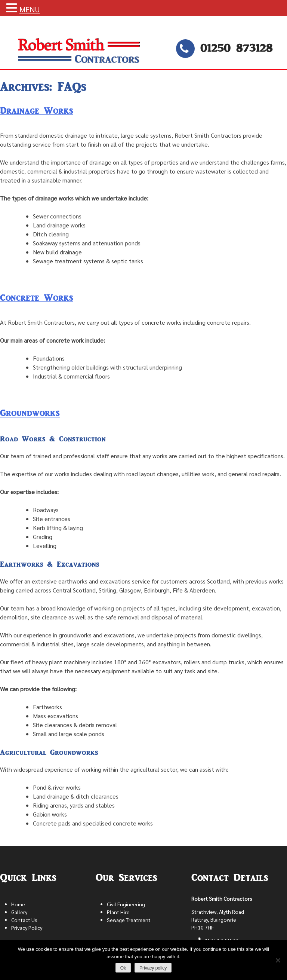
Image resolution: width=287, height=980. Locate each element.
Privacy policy (153, 968)
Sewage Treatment (129, 920)
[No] (278, 960)
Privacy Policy (27, 928)
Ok (123, 968)
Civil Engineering (126, 904)
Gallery (19, 912)
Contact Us (24, 920)
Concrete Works (37, 298)
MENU (30, 9)
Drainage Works (37, 111)
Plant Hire (118, 912)
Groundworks (30, 413)
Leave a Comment (24, 279)
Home (18, 904)
